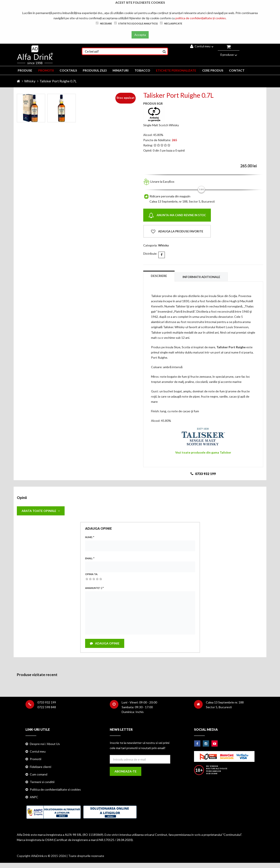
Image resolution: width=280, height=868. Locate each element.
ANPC (34, 798)
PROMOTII (46, 70)
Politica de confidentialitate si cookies (55, 790)
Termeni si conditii (42, 783)
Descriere (159, 276)
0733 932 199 (47, 703)
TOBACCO (143, 70)
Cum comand (39, 775)
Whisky (30, 81)
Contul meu (202, 46)
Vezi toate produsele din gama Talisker (203, 452)
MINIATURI (121, 70)
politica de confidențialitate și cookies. (201, 18)
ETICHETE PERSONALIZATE (177, 70)
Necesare (104, 23)
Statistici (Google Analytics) (136, 23)
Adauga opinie (105, 644)
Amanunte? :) (94, 588)
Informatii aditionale (202, 277)
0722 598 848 (47, 708)
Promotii (36, 760)
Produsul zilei (95, 70)
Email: (90, 559)
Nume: (90, 538)
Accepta (140, 35)
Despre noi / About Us (45, 745)
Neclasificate (171, 23)
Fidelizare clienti (41, 768)
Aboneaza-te (126, 772)
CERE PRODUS (214, 70)
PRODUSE (25, 70)
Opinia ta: (91, 575)
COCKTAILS (68, 70)
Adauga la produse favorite (177, 232)
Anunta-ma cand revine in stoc (177, 215)
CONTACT (238, 70)
